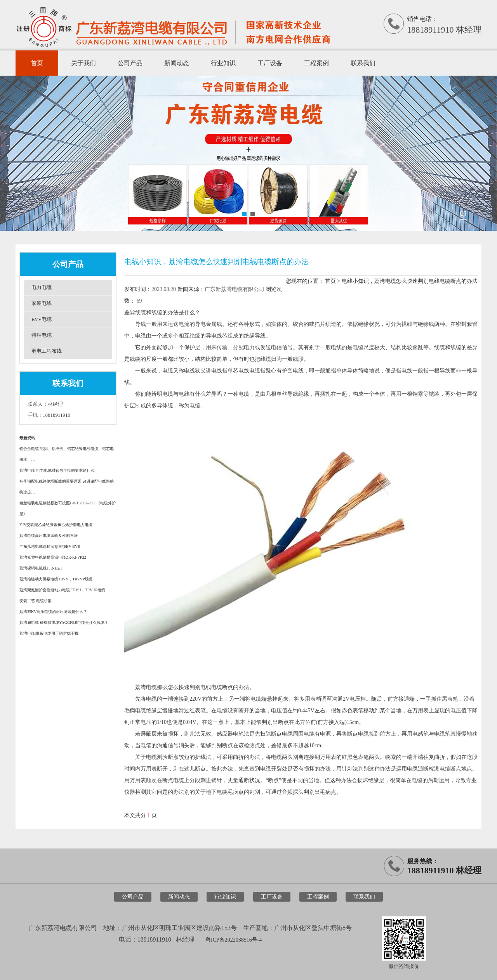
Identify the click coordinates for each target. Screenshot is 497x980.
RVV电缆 (42, 319)
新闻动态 (177, 63)
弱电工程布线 (47, 351)
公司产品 (130, 63)
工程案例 (316, 63)
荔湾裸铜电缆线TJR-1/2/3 (41, 568)
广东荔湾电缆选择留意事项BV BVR (50, 546)
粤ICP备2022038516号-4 (234, 940)
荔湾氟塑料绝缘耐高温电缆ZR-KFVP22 (53, 557)
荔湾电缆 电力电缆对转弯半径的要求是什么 (57, 470)
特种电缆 (42, 335)
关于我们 (83, 63)
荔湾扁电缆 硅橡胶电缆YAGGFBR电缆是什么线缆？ (64, 622)
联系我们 (363, 63)
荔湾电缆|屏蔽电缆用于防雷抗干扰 (49, 633)
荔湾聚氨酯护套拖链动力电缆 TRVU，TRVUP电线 (62, 590)
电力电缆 (42, 287)
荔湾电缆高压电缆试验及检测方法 (49, 536)
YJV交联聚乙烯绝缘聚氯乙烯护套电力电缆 (56, 525)
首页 (37, 63)
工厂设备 (270, 63)
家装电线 (42, 303)
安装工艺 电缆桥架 (36, 601)
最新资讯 (27, 438)
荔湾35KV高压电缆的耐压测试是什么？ (53, 612)
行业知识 (223, 63)
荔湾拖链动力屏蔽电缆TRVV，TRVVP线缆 (56, 579)
